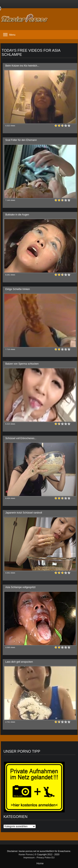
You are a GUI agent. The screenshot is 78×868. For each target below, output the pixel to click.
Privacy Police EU (45, 857)
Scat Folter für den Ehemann (21, 140)
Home (40, 863)
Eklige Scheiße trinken (18, 289)
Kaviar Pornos (26, 854)
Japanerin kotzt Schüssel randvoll (24, 513)
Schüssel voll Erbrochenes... (21, 438)
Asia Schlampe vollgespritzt (20, 587)
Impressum (29, 857)
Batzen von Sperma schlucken (22, 364)
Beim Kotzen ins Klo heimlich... (22, 66)
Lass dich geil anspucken (19, 662)
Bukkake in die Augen (17, 215)
